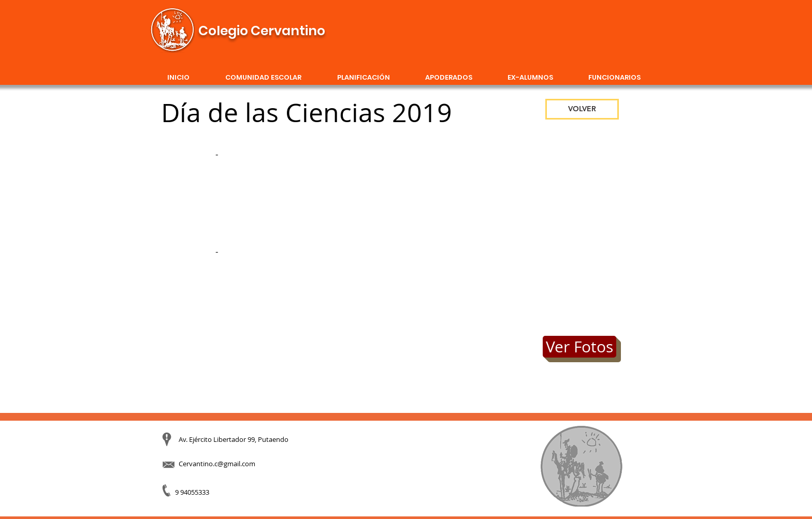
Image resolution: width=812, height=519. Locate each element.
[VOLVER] (582, 109)
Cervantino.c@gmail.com (217, 464)
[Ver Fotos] (579, 347)
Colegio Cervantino (262, 31)
